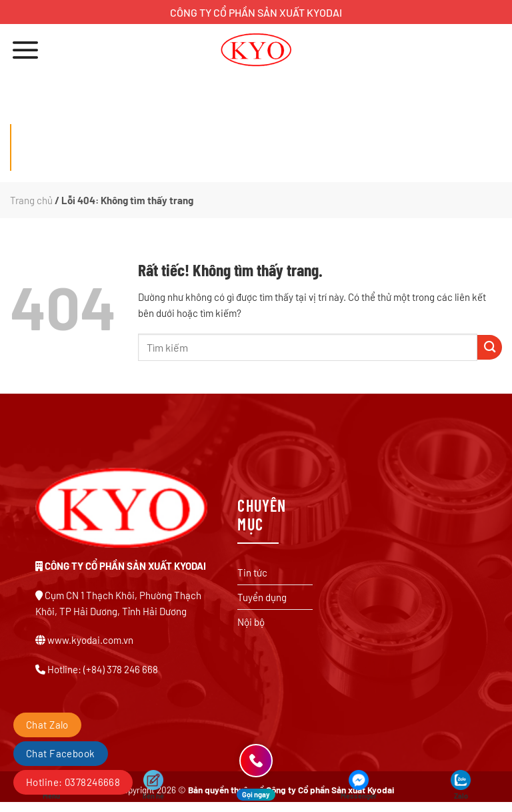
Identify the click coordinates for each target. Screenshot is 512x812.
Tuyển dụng (262, 597)
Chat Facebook (61, 753)
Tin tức (252, 572)
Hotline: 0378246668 (73, 782)
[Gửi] (490, 347)
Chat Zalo (47, 725)
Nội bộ (251, 622)
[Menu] (25, 50)
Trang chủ (31, 200)
